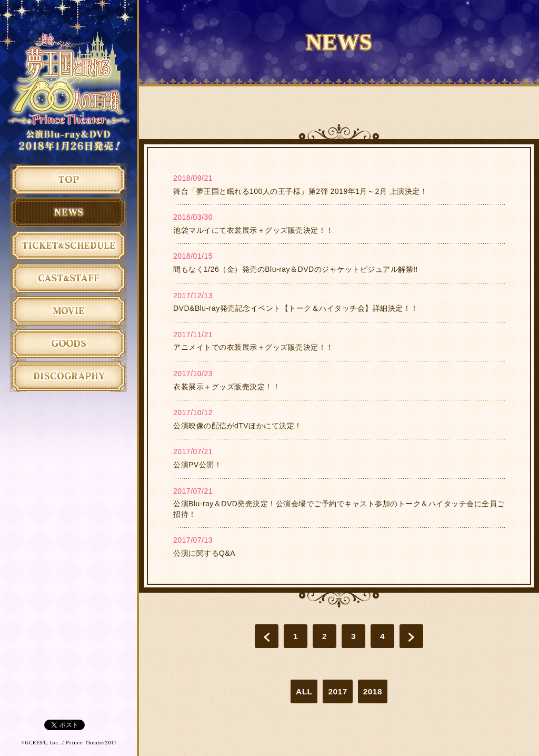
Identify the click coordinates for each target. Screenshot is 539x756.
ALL (304, 691)
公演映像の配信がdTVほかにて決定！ (238, 426)
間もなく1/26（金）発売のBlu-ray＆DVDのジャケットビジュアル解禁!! (296, 269)
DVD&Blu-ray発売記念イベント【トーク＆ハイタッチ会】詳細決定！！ (296, 308)
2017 (337, 691)
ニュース (68, 212)
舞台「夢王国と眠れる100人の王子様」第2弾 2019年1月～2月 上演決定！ (300, 191)
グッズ (68, 343)
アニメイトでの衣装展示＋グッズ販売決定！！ (253, 347)
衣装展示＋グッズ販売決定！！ (227, 387)
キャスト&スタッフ (68, 278)
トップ (68, 179)
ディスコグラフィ (68, 376)
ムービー (68, 310)
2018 (373, 691)
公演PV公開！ (197, 465)
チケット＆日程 (68, 245)
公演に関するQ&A (204, 553)
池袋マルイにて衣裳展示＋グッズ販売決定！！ (253, 230)
